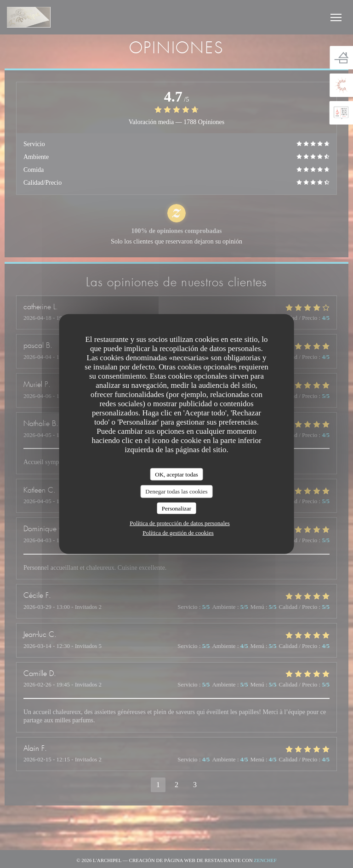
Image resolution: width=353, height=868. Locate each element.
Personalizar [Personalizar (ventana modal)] (176, 508)
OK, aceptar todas (176, 474)
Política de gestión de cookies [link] (178, 533)
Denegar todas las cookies (176, 491)
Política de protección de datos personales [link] (180, 523)
